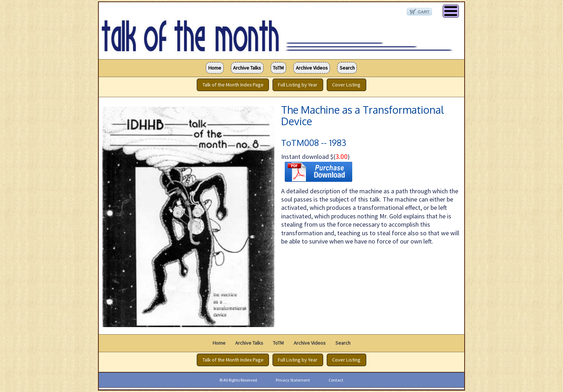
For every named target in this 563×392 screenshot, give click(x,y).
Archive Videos (312, 68)
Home (215, 68)
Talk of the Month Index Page (233, 85)
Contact (336, 380)
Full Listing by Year (298, 85)
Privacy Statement (293, 380)
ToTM (278, 68)
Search (347, 68)
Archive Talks (247, 68)
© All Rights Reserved (238, 380)
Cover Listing (346, 85)
